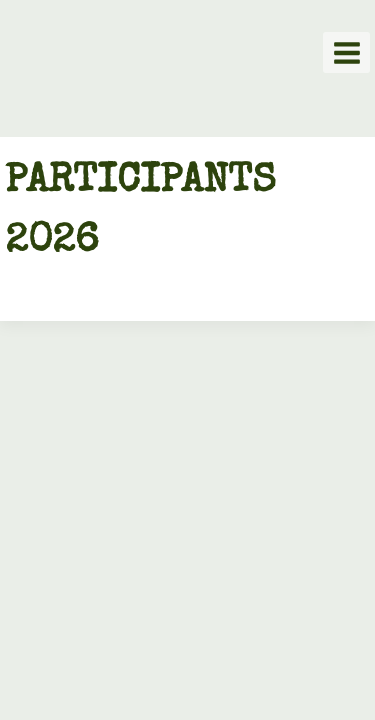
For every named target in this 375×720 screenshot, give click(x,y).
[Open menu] (346, 52)
